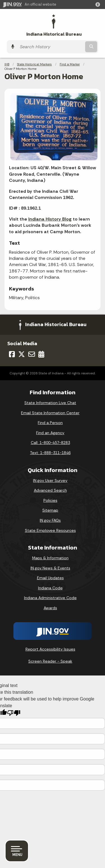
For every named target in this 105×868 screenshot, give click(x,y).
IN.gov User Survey (50, 480)
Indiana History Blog (50, 219)
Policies (50, 500)
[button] (99, 4)
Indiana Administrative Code (50, 598)
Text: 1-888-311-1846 (50, 453)
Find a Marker (70, 64)
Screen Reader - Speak (50, 661)
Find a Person (50, 423)
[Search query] (51, 47)
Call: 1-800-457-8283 (50, 443)
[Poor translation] (14, 713)
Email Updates (50, 578)
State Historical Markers (34, 64)
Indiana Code (50, 588)
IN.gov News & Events (50, 568)
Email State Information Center (50, 413)
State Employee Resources (50, 530)
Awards (50, 608)
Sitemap (50, 510)
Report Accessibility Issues (50, 649)
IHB (7, 64)
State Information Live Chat (50, 403)
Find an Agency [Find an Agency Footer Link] (50, 433)
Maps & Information (50, 558)
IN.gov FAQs (50, 520)
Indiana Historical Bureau (54, 34)
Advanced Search (50, 490)
